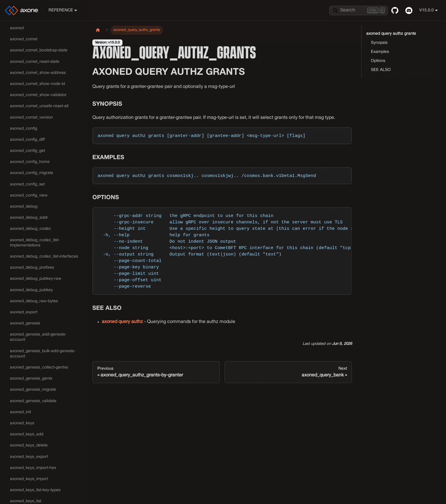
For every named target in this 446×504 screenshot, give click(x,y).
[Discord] (409, 11)
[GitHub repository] (395, 11)
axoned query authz (122, 322)
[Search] (359, 11)
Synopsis (379, 43)
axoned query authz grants (391, 34)
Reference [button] (61, 10)
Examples (380, 52)
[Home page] (98, 30)
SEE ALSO (381, 70)
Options (378, 61)
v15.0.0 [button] (427, 10)
